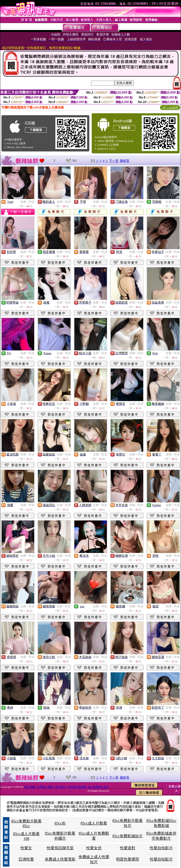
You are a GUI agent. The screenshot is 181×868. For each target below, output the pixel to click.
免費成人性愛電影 (60, 859)
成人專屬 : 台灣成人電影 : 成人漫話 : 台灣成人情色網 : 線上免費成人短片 (67, 787)
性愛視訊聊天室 (60, 848)
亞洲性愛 (26, 859)
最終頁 (125, 161)
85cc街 (60, 823)
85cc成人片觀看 (94, 823)
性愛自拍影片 (161, 848)
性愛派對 (128, 848)
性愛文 (26, 848)
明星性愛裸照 (128, 859)
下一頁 (114, 161)
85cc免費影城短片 (128, 836)
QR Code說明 (170, 108)
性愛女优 (94, 848)
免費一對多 (27, 202)
